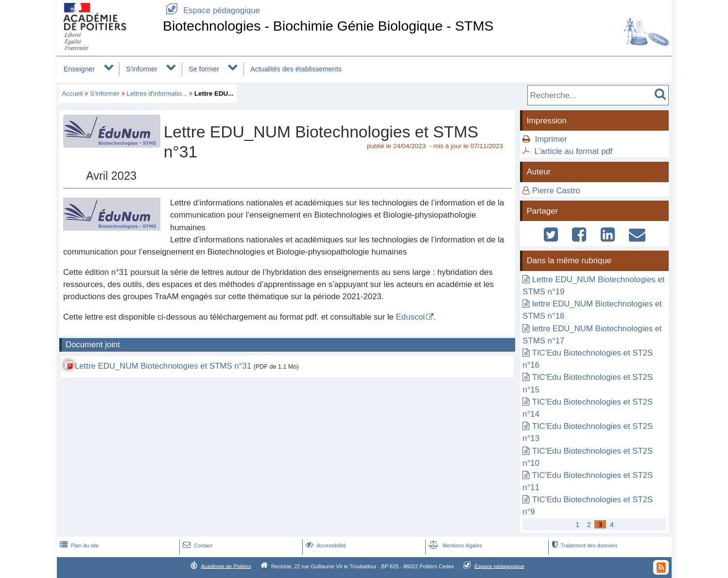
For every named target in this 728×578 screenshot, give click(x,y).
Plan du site (78, 545)
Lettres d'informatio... (157, 93)
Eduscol (411, 317)
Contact (197, 545)
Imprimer (551, 139)
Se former (204, 69)
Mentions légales (454, 545)
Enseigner (79, 69)
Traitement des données (583, 545)
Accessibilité (325, 545)
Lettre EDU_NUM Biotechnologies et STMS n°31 (163, 366)
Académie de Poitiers (226, 566)
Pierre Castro (556, 191)
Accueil (72, 93)
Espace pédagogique (211, 10)
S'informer (142, 69)
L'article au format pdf (574, 151)
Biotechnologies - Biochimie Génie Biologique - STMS (328, 26)
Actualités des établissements (296, 69)
